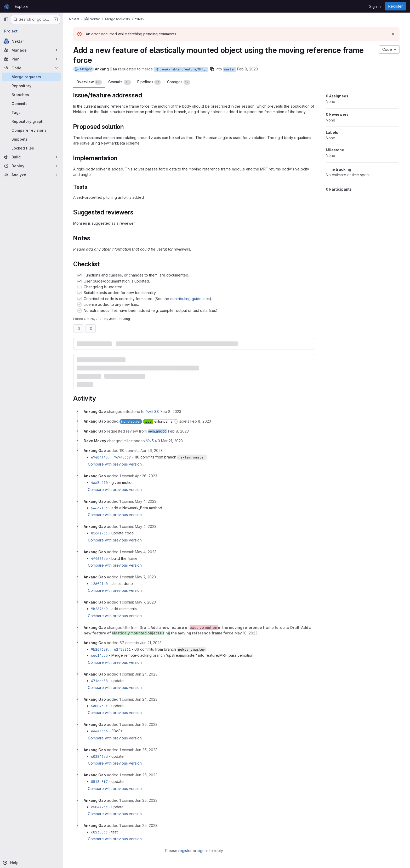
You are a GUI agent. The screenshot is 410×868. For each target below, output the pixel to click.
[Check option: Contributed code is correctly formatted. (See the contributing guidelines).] (79, 299)
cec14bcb (99, 655)
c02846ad (99, 756)
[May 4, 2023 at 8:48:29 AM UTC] (146, 501)
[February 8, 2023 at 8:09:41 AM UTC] (171, 411)
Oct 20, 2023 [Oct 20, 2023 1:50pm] (94, 319)
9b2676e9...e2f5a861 (111, 649)
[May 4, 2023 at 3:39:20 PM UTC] (146, 526)
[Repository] (31, 86)
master (230, 69)
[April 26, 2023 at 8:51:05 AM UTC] (146, 476)
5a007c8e (99, 706)
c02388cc (99, 832)
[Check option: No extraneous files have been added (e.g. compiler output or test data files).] (79, 311)
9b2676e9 (99, 609)
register (185, 851)
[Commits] (31, 103)
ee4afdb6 (99, 731)
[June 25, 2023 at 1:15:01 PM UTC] (146, 825)
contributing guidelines (190, 299)
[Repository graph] (31, 121)
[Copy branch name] (212, 69)
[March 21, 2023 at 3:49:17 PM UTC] (172, 441)
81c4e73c (99, 533)
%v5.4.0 (153, 441)
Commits (120, 82)
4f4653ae (99, 559)
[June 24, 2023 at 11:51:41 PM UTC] (146, 699)
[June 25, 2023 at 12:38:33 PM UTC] (146, 800)
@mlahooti (157, 431)
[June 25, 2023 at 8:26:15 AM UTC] (146, 724)
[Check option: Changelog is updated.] (79, 287)
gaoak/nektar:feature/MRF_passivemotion (182, 70)
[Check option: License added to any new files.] (79, 305)
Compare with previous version (115, 464)
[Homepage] (7, 6)
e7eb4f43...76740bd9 (111, 457)
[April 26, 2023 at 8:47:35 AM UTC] (152, 450)
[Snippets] (31, 139)
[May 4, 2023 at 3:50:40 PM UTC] (146, 552)
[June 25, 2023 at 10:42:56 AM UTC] (146, 750)
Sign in (375, 6)
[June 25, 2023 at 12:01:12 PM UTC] (146, 775)
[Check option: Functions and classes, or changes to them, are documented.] (79, 275)
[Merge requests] (31, 77)
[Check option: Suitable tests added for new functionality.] (79, 293)
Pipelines (149, 82)
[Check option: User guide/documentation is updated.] (79, 281)
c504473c (99, 807)
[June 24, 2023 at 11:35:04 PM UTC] (146, 674)
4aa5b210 (99, 483)
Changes (179, 82)
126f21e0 (99, 584)
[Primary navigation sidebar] (6, 19)
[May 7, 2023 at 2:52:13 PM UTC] (145, 577)
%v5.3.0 (153, 411)
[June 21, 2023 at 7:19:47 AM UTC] (151, 643)
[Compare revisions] (31, 130)
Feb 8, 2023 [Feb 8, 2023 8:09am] (247, 69)
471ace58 (99, 681)
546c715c (99, 508)
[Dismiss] (393, 34)
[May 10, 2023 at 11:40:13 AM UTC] (246, 633)
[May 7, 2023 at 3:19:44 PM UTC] (145, 602)
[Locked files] (31, 148)
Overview (89, 82)
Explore (22, 6)
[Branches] (31, 95)
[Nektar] (31, 41)
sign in (203, 851)
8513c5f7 (99, 782)
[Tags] (31, 112)
